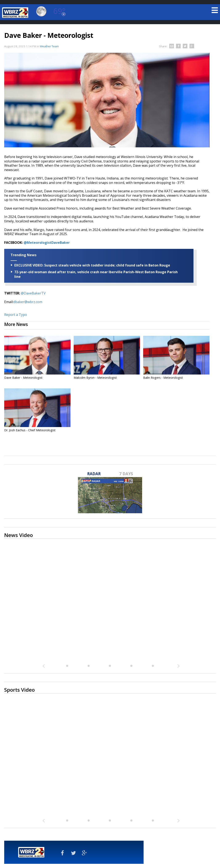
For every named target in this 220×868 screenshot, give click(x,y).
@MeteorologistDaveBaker (47, 243)
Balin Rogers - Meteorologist (163, 378)
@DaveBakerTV (33, 293)
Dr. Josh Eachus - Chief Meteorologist (30, 430)
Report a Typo (16, 315)
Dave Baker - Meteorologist (23, 378)
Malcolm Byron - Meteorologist (95, 378)
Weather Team (49, 46)
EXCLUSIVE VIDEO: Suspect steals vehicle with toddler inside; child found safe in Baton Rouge (92, 265)
